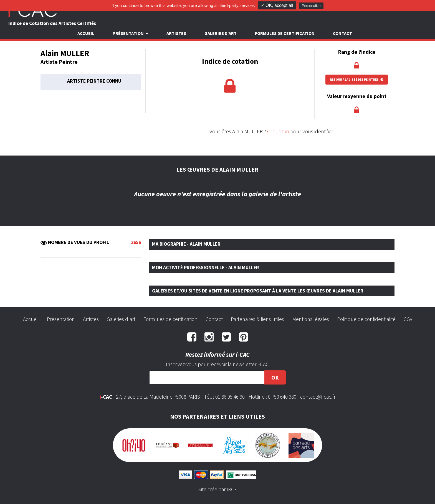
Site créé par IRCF (217, 489)
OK (275, 377)
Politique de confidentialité (366, 319)
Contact (342, 33)
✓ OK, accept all (277, 5)
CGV (408, 319)
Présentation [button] (129, 33)
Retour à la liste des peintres (357, 80)
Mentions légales (311, 319)
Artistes (176, 33)
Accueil (86, 33)
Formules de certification (285, 33)
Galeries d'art (221, 33)
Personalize (311, 6)
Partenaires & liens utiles (257, 319)
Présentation (61, 319)
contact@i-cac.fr (318, 397)
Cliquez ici (278, 131)
